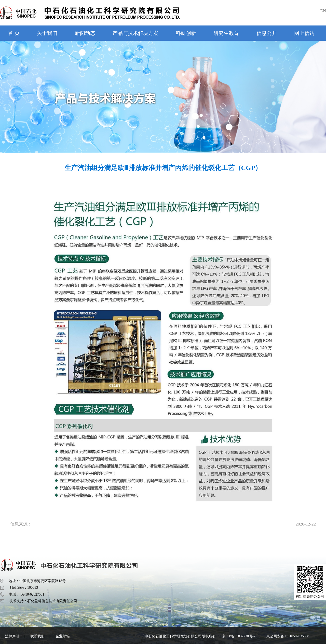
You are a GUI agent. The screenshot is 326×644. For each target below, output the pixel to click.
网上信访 (304, 33)
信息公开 (267, 33)
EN (323, 11)
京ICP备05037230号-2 (239, 636)
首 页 (14, 33)
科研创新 (186, 33)
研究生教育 (226, 33)
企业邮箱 (63, 636)
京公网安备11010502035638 (288, 636)
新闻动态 (85, 33)
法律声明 (12, 636)
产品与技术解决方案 (135, 33)
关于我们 (47, 33)
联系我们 (37, 636)
